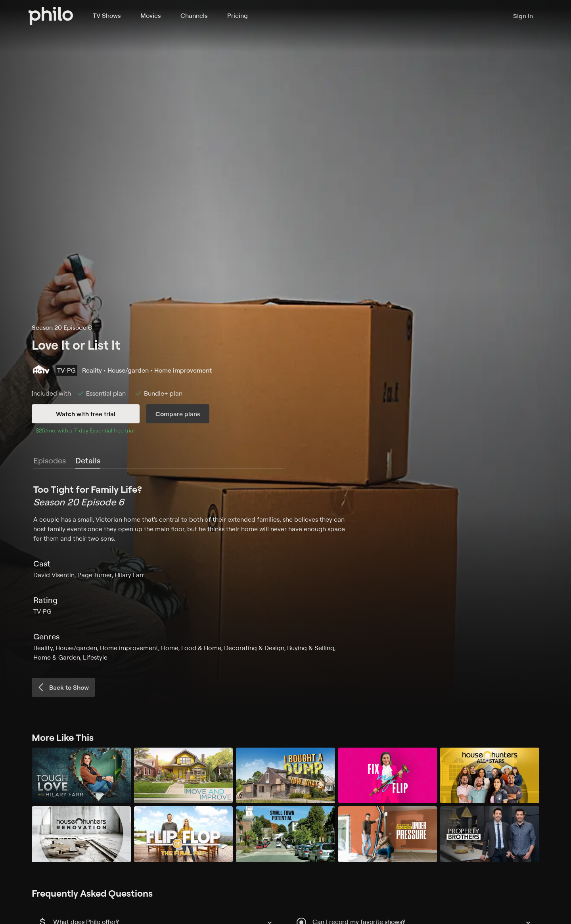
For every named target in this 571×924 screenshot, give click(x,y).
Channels (194, 15)
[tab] (88, 461)
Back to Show (63, 687)
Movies (150, 15)
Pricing (238, 15)
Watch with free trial (86, 414)
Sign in (523, 16)
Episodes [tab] (50, 460)
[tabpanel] (285, 572)
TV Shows (107, 15)
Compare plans (178, 414)
